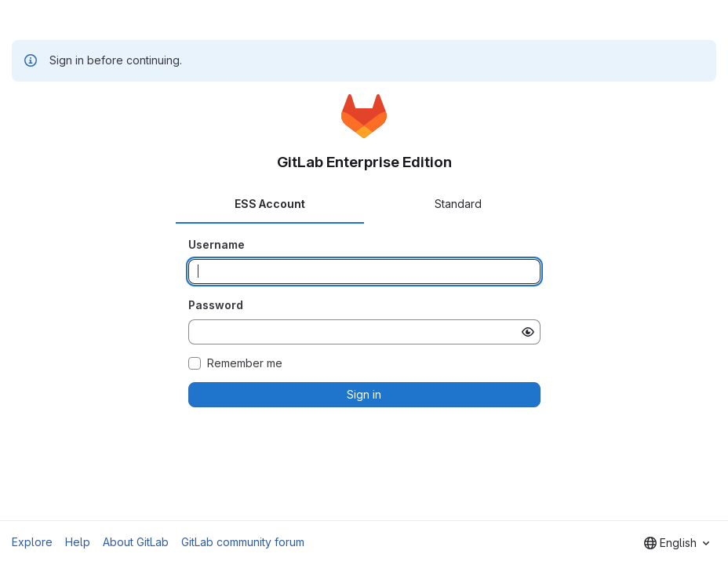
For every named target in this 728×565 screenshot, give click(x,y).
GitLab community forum (243, 542)
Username (217, 244)
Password (216, 305)
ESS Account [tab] (270, 204)
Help (78, 542)
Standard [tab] (458, 204)
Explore (32, 542)
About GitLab (136, 542)
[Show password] (528, 332)
